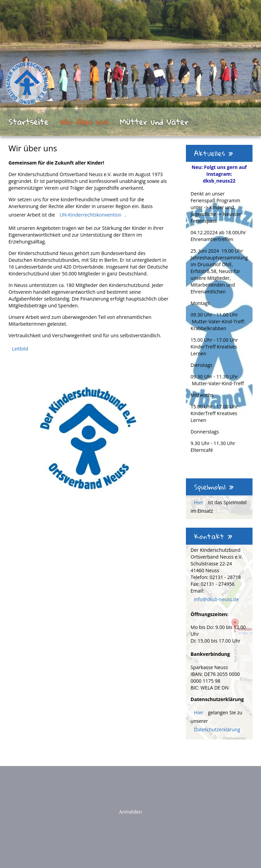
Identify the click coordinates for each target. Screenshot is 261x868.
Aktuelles (214, 153)
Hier (199, 502)
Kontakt (213, 536)
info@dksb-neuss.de (216, 599)
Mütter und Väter (154, 122)
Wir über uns (84, 122)
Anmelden (131, 812)
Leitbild (20, 349)
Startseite (28, 122)
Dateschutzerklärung (217, 729)
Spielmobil (214, 487)
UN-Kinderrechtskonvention (90, 215)
